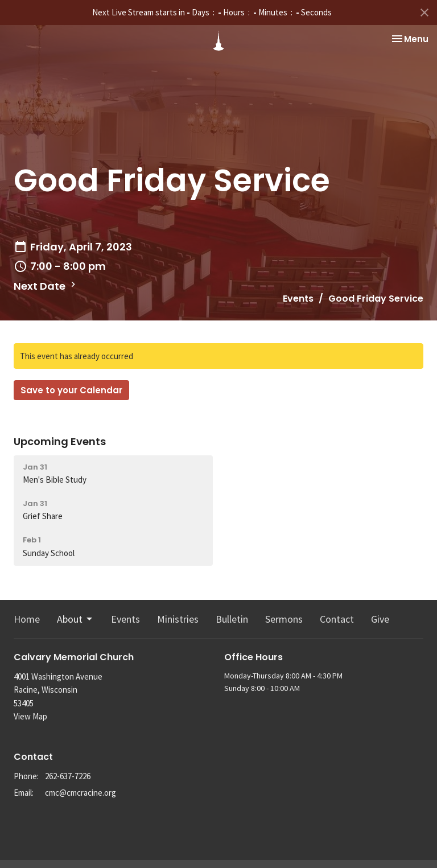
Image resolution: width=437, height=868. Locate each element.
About (75, 619)
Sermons (284, 619)
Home (27, 619)
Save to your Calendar (71, 390)
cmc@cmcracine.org (81, 793)
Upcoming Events (60, 441)
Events (298, 299)
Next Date (46, 286)
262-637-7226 (68, 776)
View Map (30, 716)
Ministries (178, 619)
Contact (337, 619)
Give (380, 619)
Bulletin (232, 619)
